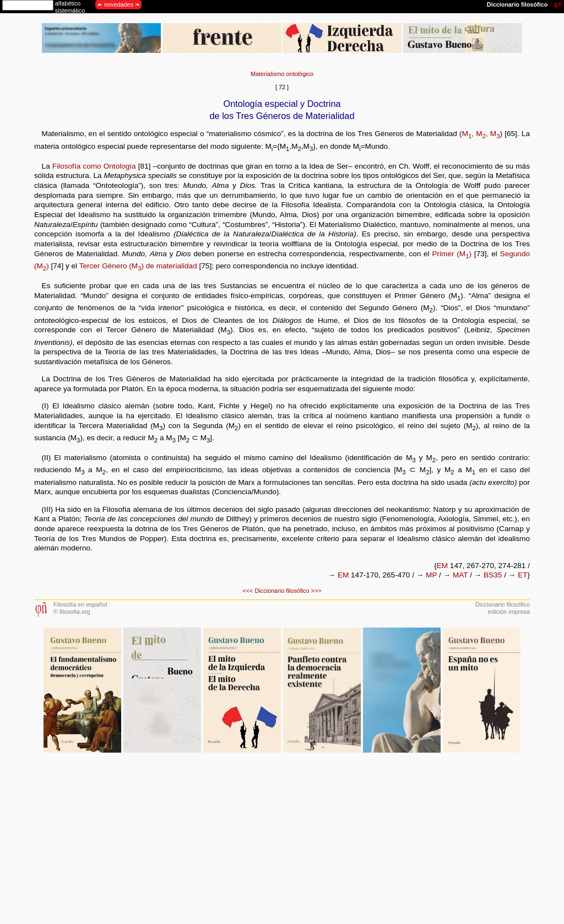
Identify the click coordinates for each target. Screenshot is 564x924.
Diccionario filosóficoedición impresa (503, 608)
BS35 (493, 575)
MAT (460, 575)
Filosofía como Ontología (94, 166)
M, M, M (481, 134)
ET (522, 575)
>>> (316, 591)
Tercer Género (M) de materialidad (138, 266)
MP (431, 575)
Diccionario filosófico (282, 591)
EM (442, 566)
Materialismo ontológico (282, 74)
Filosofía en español (80, 604)
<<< (248, 591)
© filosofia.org (72, 612)
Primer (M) (452, 254)
